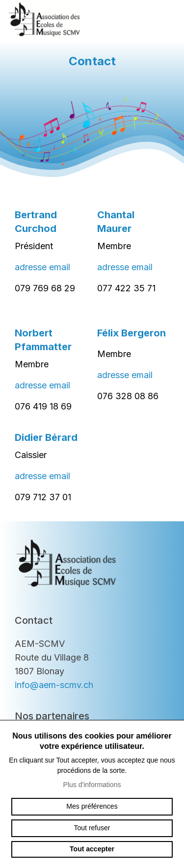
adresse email (42, 267)
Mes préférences (92, 806)
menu (167, 20)
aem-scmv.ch (44, 20)
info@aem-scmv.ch (54, 685)
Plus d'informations (92, 785)
